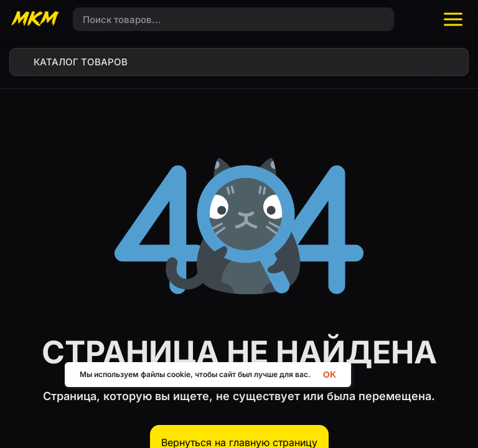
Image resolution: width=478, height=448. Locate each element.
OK (330, 374)
